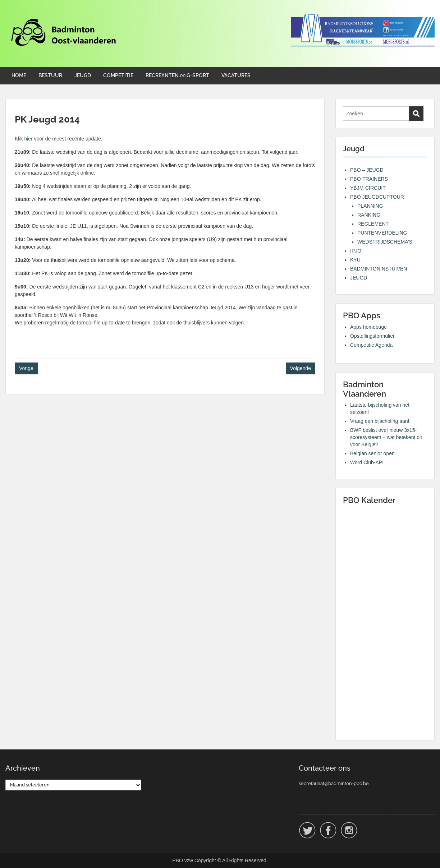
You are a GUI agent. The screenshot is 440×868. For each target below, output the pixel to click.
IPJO (356, 251)
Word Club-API (367, 462)
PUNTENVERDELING (382, 233)
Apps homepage (368, 327)
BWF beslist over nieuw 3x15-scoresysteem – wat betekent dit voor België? (386, 437)
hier (28, 139)
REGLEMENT (373, 224)
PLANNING (370, 206)
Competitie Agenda (371, 345)
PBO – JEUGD (367, 170)
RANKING (369, 215)
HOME (19, 75)
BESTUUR (50, 75)
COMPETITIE (118, 75)
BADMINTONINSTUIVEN (379, 269)
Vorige (26, 368)
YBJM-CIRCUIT (368, 188)
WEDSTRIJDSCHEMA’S (385, 242)
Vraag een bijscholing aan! (380, 421)
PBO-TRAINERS (369, 179)
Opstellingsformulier (372, 336)
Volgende (301, 368)
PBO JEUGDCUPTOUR (377, 197)
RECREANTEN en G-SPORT (177, 75)
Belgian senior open (372, 453)
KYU (355, 260)
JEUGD (83, 75)
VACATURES (236, 75)
